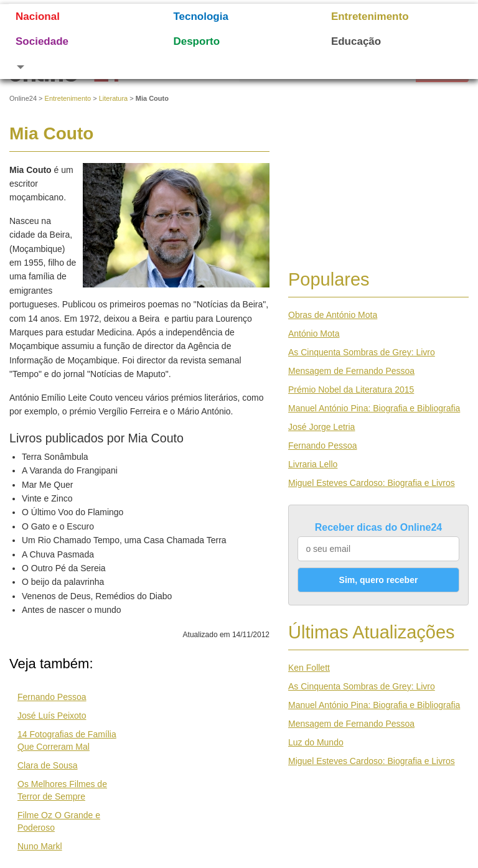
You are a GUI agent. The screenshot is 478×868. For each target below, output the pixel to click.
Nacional (38, 16)
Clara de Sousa (48, 765)
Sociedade (42, 41)
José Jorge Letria (321, 427)
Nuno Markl (40, 846)
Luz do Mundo (316, 742)
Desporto (196, 41)
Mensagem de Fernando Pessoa (351, 371)
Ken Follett (309, 668)
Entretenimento (370, 16)
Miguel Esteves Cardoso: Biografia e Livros (372, 483)
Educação (356, 41)
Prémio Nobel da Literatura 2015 (351, 390)
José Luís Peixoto (52, 716)
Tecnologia (200, 16)
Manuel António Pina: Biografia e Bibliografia (374, 408)
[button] (79, 67)
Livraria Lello (313, 464)
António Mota (314, 334)
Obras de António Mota (333, 315)
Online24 (23, 98)
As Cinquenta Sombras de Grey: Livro (362, 352)
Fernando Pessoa (52, 697)
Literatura (113, 98)
